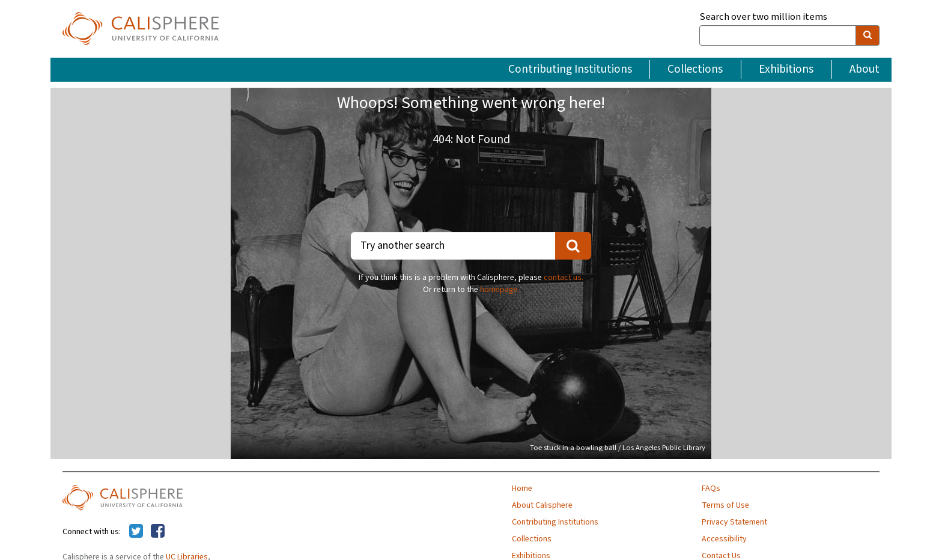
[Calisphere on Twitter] (136, 532)
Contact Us (721, 556)
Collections (695, 69)
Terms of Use (725, 505)
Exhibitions (786, 69)
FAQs (711, 488)
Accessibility (724, 539)
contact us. (564, 278)
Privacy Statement (734, 522)
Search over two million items (763, 17)
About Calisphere (542, 505)
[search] (868, 35)
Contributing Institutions (570, 69)
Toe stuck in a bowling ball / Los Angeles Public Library (618, 448)
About (865, 69)
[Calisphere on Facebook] (158, 532)
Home (522, 488)
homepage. (500, 290)
